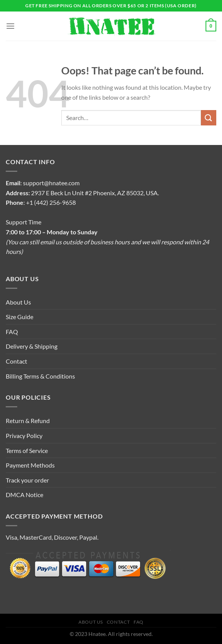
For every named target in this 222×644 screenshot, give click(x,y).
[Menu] (10, 26)
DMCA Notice (24, 495)
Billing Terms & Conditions (40, 376)
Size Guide (20, 317)
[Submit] (209, 118)
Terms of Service (27, 450)
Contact (16, 361)
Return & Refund (28, 421)
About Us (18, 302)
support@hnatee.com (51, 183)
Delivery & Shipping (32, 346)
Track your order (27, 480)
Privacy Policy (24, 436)
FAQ (12, 332)
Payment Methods (30, 465)
